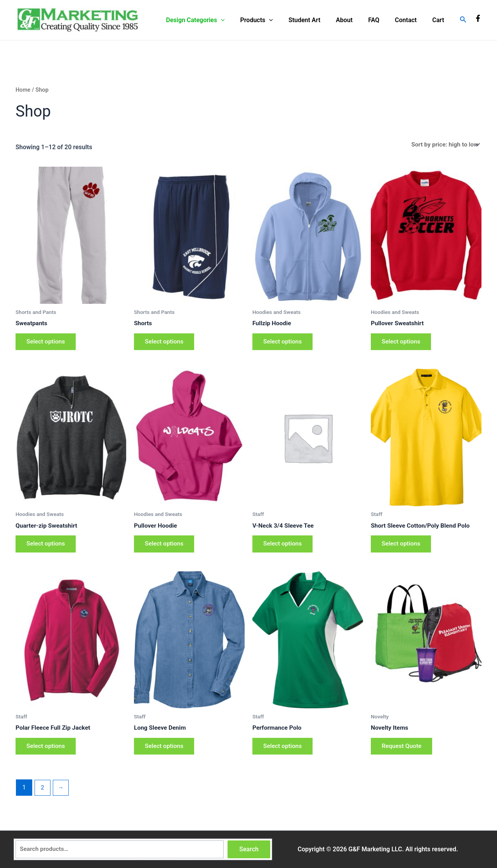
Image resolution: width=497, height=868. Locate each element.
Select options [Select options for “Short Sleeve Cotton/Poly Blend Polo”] (402, 547)
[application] (241, 20)
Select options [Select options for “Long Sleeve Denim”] (165, 751)
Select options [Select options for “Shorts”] (165, 343)
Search (249, 849)
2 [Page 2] (43, 793)
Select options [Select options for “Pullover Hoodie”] (165, 547)
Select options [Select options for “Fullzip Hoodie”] (284, 343)
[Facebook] (478, 18)
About (355, 20)
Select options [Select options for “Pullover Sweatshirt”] (402, 343)
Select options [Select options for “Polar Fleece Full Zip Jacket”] (47, 751)
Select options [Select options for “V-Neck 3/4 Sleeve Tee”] (284, 547)
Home (23, 90)
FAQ (381, 20)
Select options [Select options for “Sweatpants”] (47, 343)
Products (274, 20)
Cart (440, 20)
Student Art (318, 20)
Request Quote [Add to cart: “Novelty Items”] (403, 751)
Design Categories (216, 20)
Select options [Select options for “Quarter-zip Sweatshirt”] (47, 547)
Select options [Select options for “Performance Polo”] (284, 751)
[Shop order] (444, 145)
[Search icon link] (463, 20)
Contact (410, 20)
